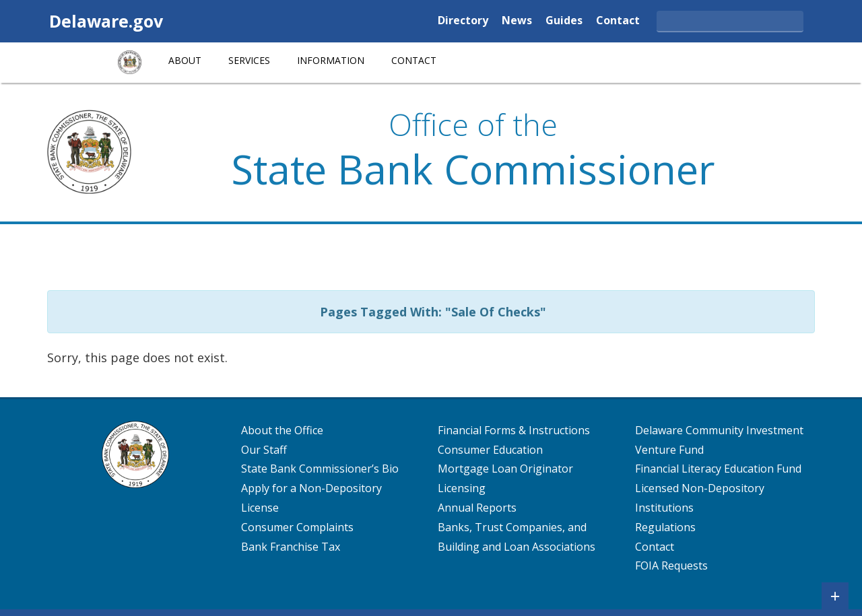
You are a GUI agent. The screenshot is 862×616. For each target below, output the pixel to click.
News (517, 21)
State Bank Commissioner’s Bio (320, 469)
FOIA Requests (671, 566)
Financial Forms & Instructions (514, 430)
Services (249, 60)
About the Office (282, 430)
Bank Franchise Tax (291, 547)
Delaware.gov (106, 21)
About (185, 60)
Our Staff (264, 450)
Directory (463, 21)
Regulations (665, 527)
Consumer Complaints (297, 527)
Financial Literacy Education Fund (718, 469)
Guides (564, 21)
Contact (618, 21)
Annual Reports (477, 508)
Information (331, 60)
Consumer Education (490, 450)
